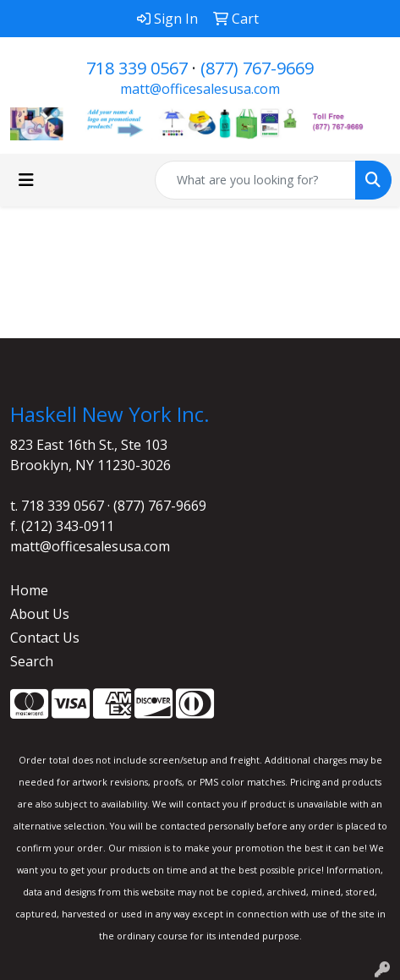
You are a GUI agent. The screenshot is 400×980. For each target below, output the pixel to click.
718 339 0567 (137, 68)
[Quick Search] (255, 180)
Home (29, 590)
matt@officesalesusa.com (200, 89)
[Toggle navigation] (26, 180)
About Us (40, 614)
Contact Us (45, 638)
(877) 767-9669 (257, 68)
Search (32, 661)
